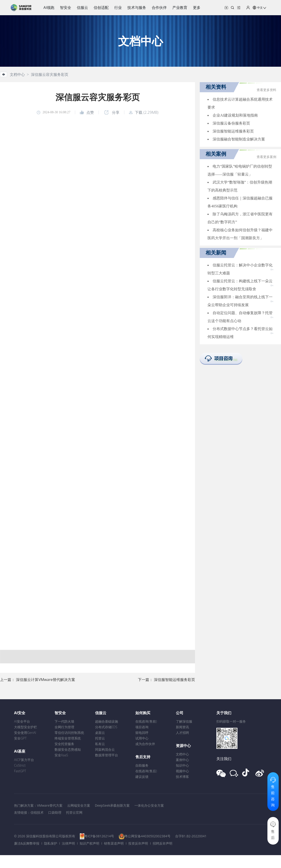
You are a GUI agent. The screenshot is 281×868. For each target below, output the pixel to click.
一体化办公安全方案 (149, 805)
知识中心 (182, 765)
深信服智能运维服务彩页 (174, 680)
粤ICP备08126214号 (99, 836)
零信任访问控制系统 (69, 733)
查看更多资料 (266, 90)
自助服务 (142, 765)
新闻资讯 (182, 727)
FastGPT (20, 771)
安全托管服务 (64, 744)
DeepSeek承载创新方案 (112, 805)
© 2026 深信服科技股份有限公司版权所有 (45, 836)
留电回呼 (142, 733)
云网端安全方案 (79, 805)
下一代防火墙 (64, 721)
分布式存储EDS (106, 727)
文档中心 (182, 754)
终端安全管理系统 (68, 738)
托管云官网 (74, 812)
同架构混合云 (105, 749)
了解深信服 (184, 721)
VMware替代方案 (50, 805)
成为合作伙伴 (145, 744)
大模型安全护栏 (26, 727)
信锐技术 (37, 812)
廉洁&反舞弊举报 (27, 843)
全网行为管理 (64, 727)
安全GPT (20, 738)
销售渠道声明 (114, 843)
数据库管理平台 (107, 755)
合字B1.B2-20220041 (191, 836)
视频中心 (182, 771)
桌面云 (100, 733)
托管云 (100, 738)
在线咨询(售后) (146, 771)
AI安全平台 (22, 721)
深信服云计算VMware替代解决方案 (46, 680)
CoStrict (20, 765)
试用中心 (142, 738)
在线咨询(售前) (146, 721)
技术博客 (182, 777)
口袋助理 (55, 812)
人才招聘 (182, 733)
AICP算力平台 (24, 760)
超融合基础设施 (107, 721)
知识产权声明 (89, 843)
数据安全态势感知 (68, 749)
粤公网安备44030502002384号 (148, 836)
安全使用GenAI (25, 733)
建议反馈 (142, 777)
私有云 (100, 744)
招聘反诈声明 (163, 843)
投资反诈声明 (138, 843)
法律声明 (68, 843)
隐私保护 (51, 843)
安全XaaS (61, 755)
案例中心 (182, 760)
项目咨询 (142, 727)
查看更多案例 (266, 157)
